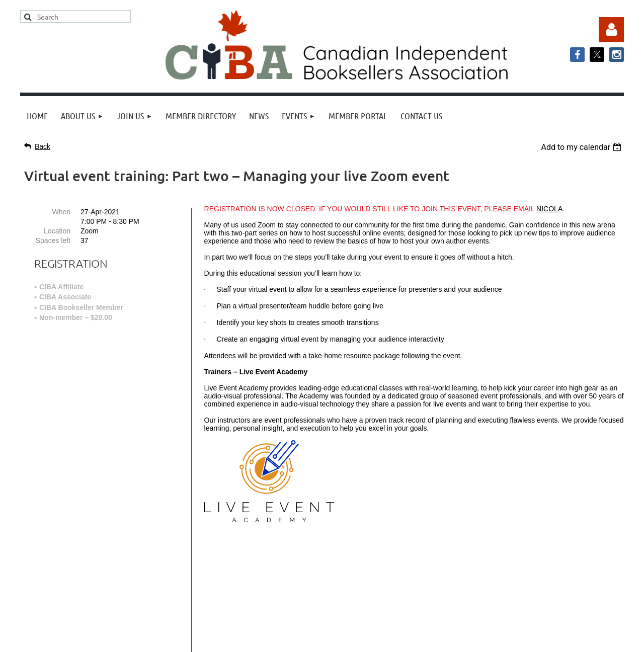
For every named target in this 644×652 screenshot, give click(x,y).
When (61, 212)
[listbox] (582, 147)
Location (57, 231)
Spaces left (53, 240)
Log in (611, 30)
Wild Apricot (522, 639)
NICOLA (549, 209)
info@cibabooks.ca (322, 559)
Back (43, 146)
